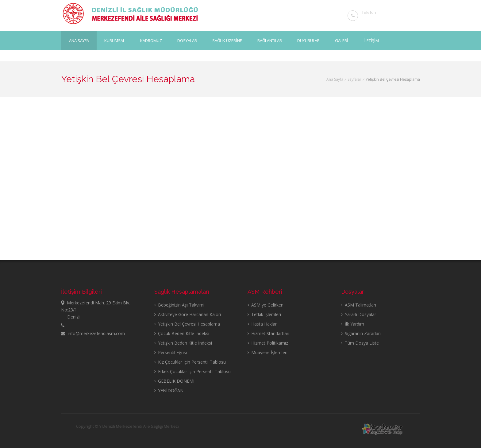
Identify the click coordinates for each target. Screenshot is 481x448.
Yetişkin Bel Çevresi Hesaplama (187, 324)
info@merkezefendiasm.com (93, 333)
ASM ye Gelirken (266, 305)
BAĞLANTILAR (270, 40)
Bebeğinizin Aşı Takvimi (179, 305)
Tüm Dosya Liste (360, 343)
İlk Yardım (353, 324)
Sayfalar (354, 79)
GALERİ (342, 40)
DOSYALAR (187, 40)
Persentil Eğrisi (171, 352)
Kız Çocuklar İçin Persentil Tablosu (190, 362)
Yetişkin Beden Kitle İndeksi (183, 343)
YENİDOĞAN (169, 390)
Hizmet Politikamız (268, 343)
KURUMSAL (115, 40)
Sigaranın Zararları (361, 333)
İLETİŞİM (371, 40)
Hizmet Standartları (268, 333)
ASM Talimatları (359, 305)
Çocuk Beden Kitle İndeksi (182, 333)
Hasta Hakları (263, 324)
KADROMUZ (151, 40)
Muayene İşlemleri (267, 352)
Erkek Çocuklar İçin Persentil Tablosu (192, 371)
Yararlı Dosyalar (359, 314)
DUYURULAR (308, 40)
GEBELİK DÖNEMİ (174, 381)
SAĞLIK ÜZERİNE (227, 40)
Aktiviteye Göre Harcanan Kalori (188, 314)
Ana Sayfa (79, 40)
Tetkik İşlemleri (264, 314)
